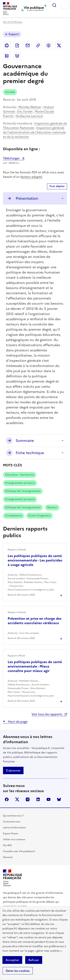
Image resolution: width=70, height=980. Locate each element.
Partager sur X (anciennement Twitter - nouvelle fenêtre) (59, 45)
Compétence (14, 516)
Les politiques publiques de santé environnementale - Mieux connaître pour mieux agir (35, 666)
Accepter (12, 960)
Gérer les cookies (18, 971)
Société (10, 92)
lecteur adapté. (32, 177)
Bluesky (59, 799)
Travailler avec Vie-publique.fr (19, 851)
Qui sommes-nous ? (13, 816)
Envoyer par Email (28, 45)
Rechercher (54, 5)
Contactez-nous (12, 822)
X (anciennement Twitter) (17, 799)
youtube (49, 799)
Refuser (34, 960)
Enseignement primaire (20, 483)
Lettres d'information (14, 828)
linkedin (38, 799)
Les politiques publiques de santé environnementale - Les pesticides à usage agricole (35, 560)
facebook (7, 799)
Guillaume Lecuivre (29, 116)
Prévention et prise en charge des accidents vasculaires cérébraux (35, 621)
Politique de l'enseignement (23, 491)
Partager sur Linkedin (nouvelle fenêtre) (7, 56)
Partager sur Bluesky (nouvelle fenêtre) (17, 56)
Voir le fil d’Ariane (13, 22)
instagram (28, 799)
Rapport (14, 34)
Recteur (52, 507)
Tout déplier (57, 186)
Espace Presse (10, 834)
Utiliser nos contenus (14, 839)
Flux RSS (7, 845)
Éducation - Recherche (20, 475)
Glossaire (8, 857)
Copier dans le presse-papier (38, 45)
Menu (65, 5)
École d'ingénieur (40, 516)
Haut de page (17, 722)
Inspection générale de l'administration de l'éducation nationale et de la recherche (34, 132)
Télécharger (14, 158)
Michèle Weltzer (30, 107)
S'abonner (13, 770)
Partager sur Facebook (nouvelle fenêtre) (49, 45)
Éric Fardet (25, 111)
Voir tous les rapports (47, 714)
